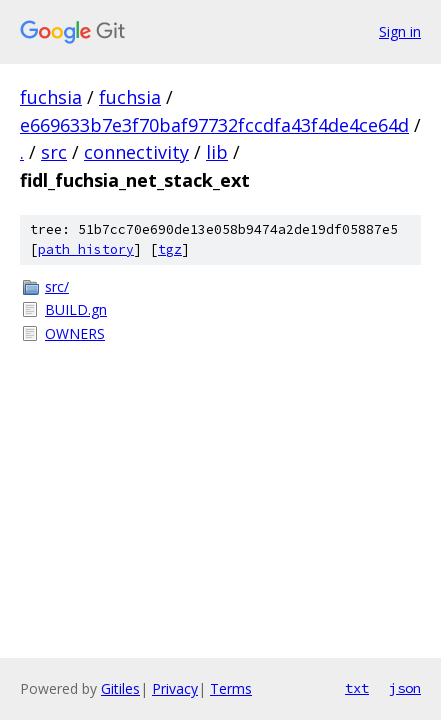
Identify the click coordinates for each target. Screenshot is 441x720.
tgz (170, 249)
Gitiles (120, 688)
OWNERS (75, 333)
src (54, 152)
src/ (57, 286)
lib (217, 152)
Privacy (175, 688)
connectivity (136, 152)
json (405, 688)
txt (357, 688)
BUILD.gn (76, 309)
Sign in (400, 31)
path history (86, 249)
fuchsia (51, 97)
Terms (231, 688)
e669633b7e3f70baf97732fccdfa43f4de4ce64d (214, 125)
